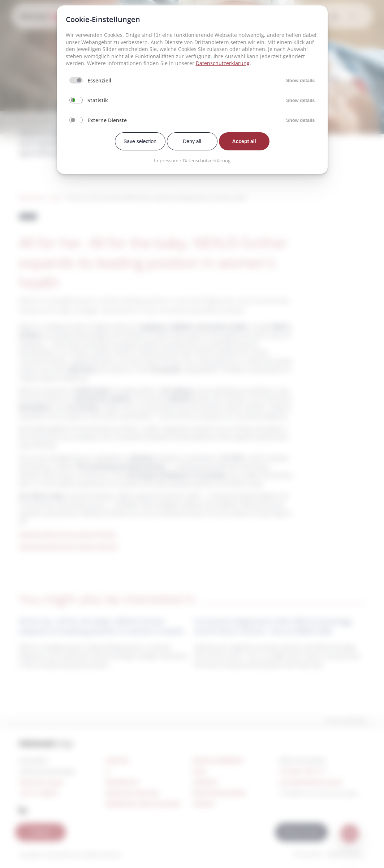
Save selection (140, 141)
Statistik (98, 100)
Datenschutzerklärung (223, 63)
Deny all (192, 141)
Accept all (244, 141)
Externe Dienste (107, 120)
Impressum (166, 161)
